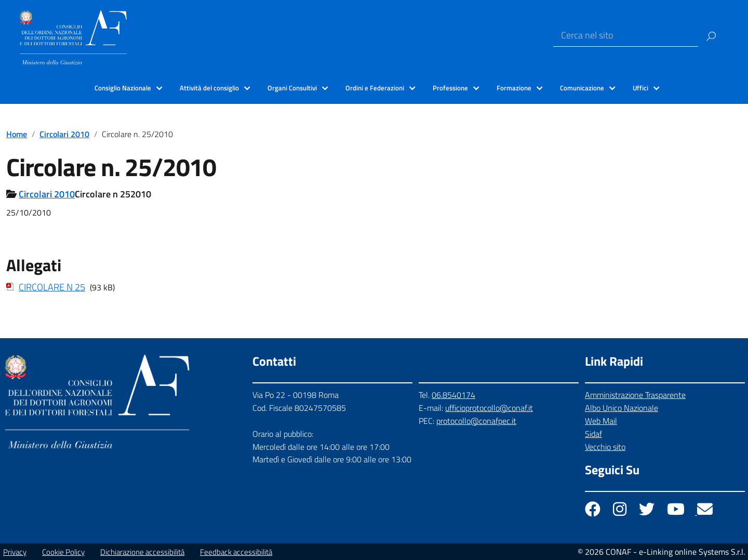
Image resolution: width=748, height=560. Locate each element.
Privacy (15, 552)
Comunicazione (582, 88)
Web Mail (601, 421)
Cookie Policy (63, 552)
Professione (450, 88)
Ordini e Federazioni (375, 88)
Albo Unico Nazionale (622, 408)
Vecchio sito (605, 447)
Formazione (514, 88)
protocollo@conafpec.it (476, 421)
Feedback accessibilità (236, 552)
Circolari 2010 (64, 134)
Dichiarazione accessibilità (142, 552)
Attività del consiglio (209, 88)
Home (17, 134)
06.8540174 (453, 395)
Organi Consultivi (292, 88)
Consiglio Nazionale (123, 88)
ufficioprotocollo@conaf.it (489, 408)
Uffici (640, 88)
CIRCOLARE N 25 (52, 287)
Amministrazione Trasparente (635, 395)
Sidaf (593, 434)
